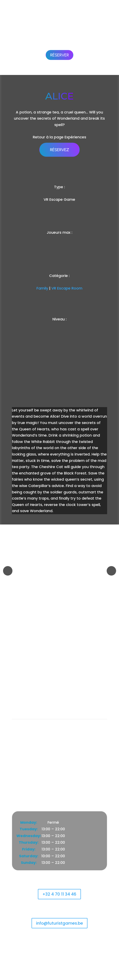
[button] (8, 571)
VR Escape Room (67, 288)
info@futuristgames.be (59, 923)
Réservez (59, 150)
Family (42, 288)
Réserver (59, 55)
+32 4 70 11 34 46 (59, 894)
